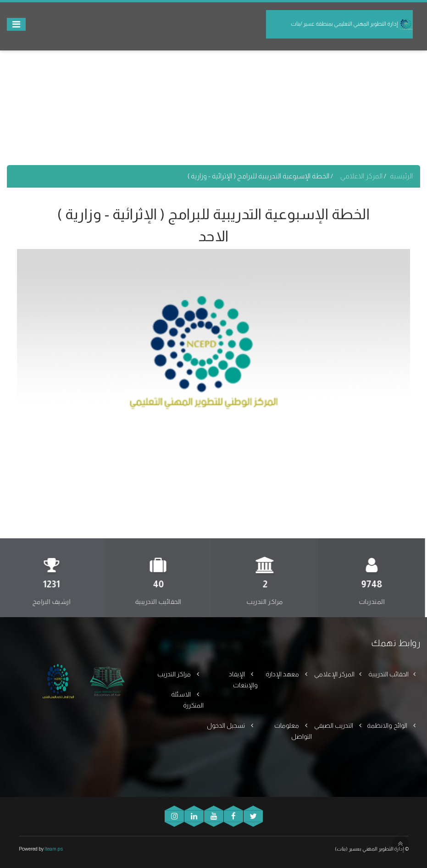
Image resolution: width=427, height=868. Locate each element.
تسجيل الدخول (227, 725)
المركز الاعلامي (362, 176)
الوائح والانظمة (388, 725)
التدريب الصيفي (334, 725)
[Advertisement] (213, 101)
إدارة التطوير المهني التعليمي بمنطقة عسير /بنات (352, 24)
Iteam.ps (54, 849)
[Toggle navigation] (16, 24)
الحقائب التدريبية (388, 674)
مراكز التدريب (175, 674)
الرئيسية (401, 176)
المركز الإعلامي (334, 674)
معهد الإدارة (283, 674)
